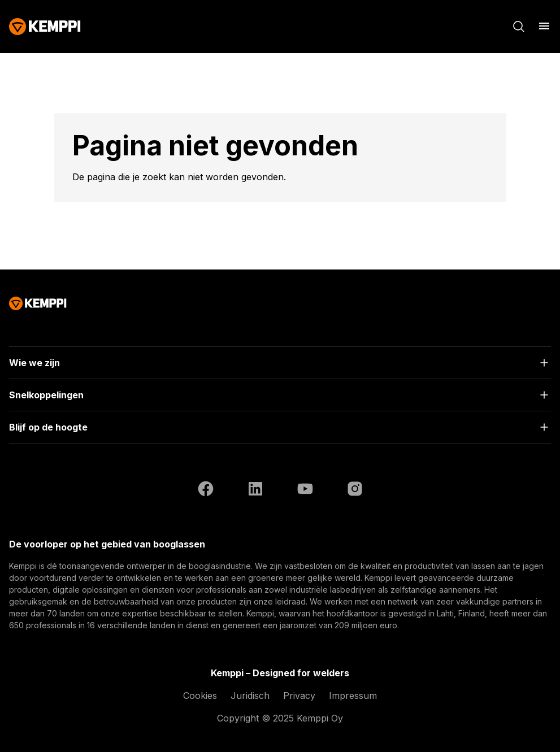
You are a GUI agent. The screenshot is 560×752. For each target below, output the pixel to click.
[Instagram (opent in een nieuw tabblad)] (355, 490)
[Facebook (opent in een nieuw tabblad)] (206, 490)
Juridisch (250, 696)
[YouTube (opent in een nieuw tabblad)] (305, 490)
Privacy (299, 696)
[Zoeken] (519, 27)
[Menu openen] (544, 26)
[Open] (280, 363)
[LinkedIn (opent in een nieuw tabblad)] (255, 490)
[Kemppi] (45, 27)
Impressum (353, 696)
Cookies (200, 696)
